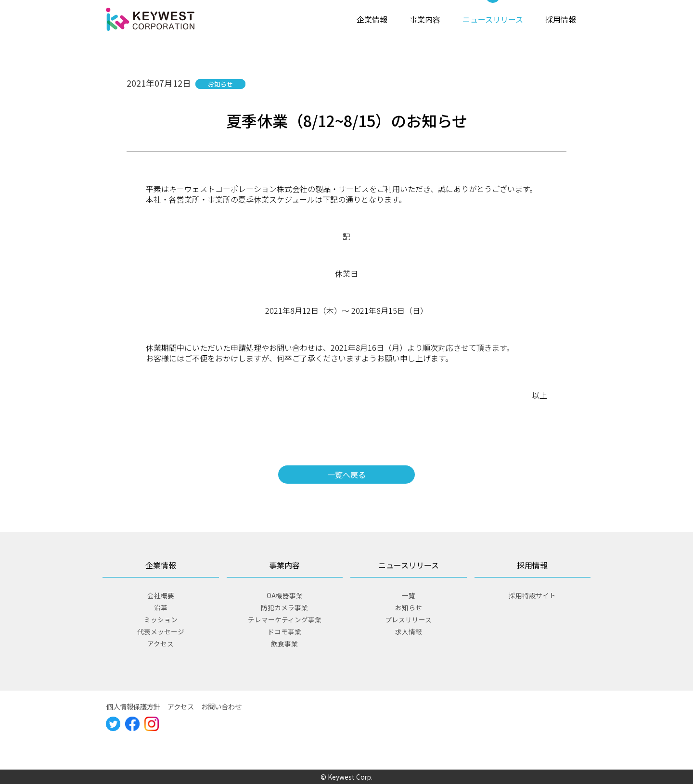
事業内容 (425, 19)
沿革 (161, 607)
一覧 (409, 595)
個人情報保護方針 (133, 706)
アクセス (160, 643)
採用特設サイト (532, 595)
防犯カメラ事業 (284, 607)
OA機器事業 (285, 595)
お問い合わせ (221, 706)
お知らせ (409, 607)
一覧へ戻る (346, 475)
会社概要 (161, 595)
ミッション (161, 619)
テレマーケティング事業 (285, 619)
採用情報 (561, 19)
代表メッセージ (161, 631)
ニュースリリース (493, 19)
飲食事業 (284, 643)
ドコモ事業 (284, 631)
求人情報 (409, 631)
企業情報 (372, 19)
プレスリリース (408, 619)
